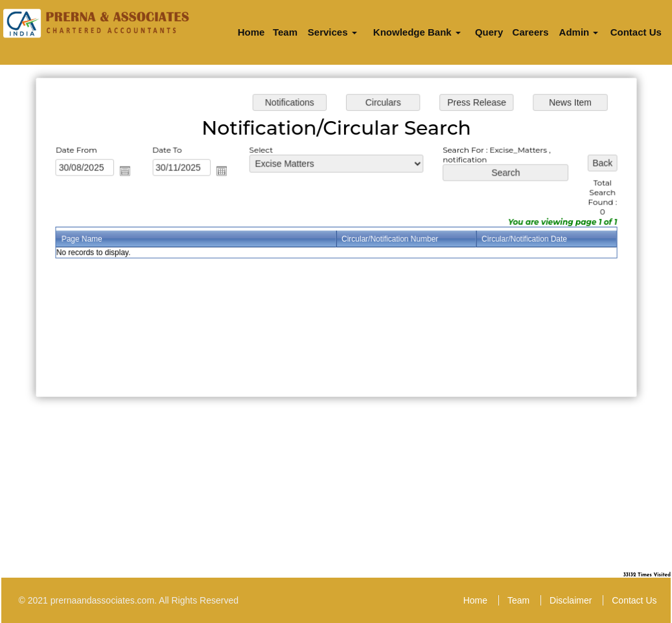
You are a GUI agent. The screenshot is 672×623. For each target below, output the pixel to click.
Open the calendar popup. (128, 171)
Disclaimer (571, 600)
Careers (531, 32)
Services (332, 32)
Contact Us (636, 32)
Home (251, 32)
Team (285, 32)
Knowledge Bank (417, 32)
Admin (579, 32)
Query (489, 32)
